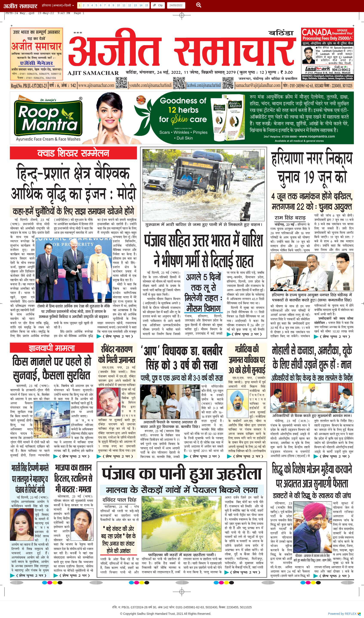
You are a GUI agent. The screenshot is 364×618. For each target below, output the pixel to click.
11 (124, 5)
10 (118, 5)
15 (147, 5)
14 (141, 5)
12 (130, 5)
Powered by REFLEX (344, 614)
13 (135, 5)
